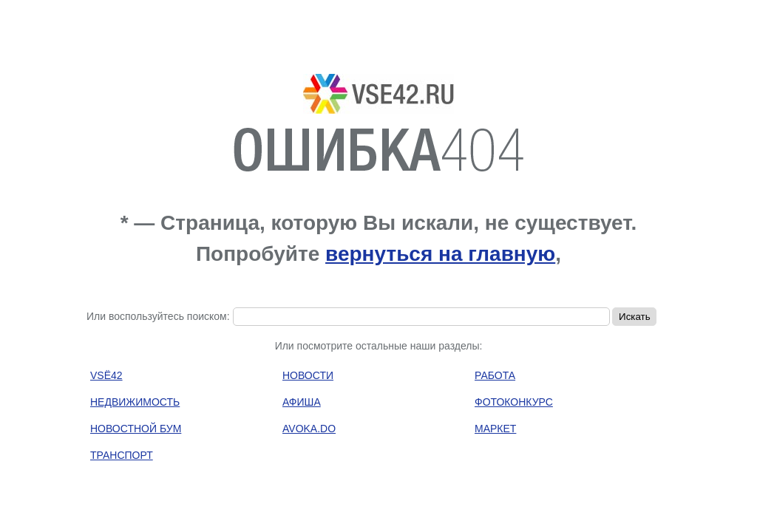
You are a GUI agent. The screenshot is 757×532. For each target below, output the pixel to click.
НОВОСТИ (308, 375)
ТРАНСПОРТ (122, 455)
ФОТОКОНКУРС (514, 402)
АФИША (302, 402)
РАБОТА (495, 375)
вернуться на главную (440, 254)
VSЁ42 (106, 375)
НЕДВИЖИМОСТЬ (135, 402)
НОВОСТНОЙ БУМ (136, 429)
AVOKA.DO (309, 429)
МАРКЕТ (495, 429)
